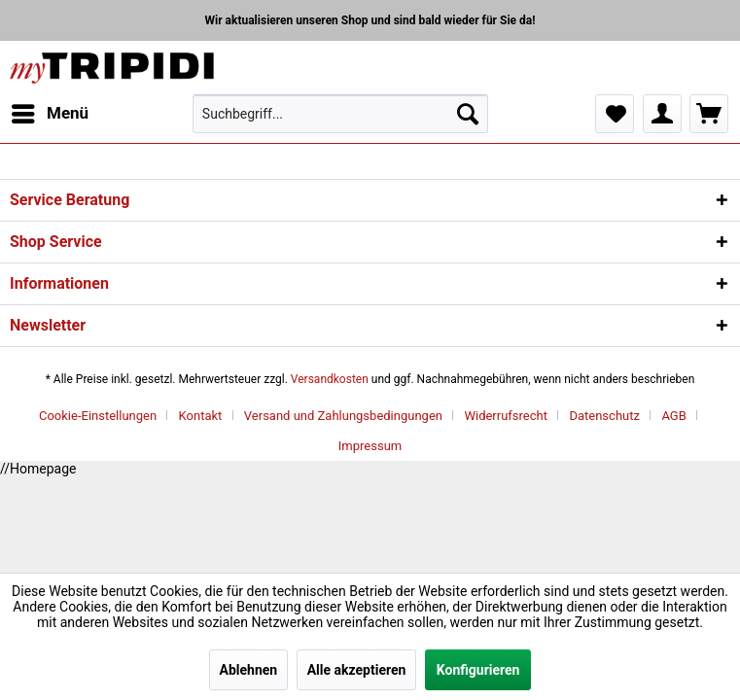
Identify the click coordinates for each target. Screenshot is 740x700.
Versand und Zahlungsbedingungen (343, 416)
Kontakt (201, 416)
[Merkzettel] (615, 114)
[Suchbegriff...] (340, 114)
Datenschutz (604, 416)
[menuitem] (49, 114)
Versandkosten (330, 379)
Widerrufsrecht (506, 416)
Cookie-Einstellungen (98, 416)
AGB (673, 416)
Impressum (370, 446)
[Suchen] (468, 114)
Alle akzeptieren (357, 670)
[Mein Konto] (662, 114)
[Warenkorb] (709, 114)
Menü (50, 110)
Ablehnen (249, 670)
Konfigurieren (478, 670)
